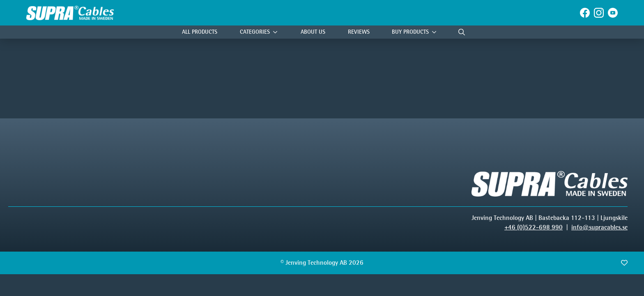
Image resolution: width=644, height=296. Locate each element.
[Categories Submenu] (277, 32)
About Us (313, 32)
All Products (200, 32)
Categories (255, 32)
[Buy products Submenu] (436, 32)
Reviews (359, 32)
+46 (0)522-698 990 (534, 227)
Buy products (410, 32)
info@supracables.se (599, 227)
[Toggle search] (462, 32)
